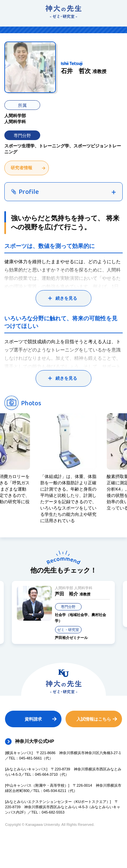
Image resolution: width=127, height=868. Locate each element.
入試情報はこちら (94, 719)
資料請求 (33, 719)
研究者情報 (21, 168)
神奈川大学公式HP (34, 741)
